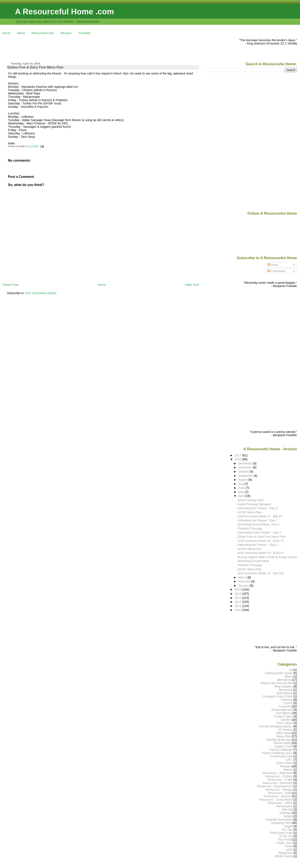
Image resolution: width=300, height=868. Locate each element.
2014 (238, 594)
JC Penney (285, 730)
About (21, 33)
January (244, 586)
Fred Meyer (283, 713)
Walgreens (285, 853)
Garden (286, 720)
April (242, 496)
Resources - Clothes (279, 776)
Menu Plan (284, 736)
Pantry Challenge (281, 750)
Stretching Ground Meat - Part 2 (259, 524)
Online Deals (282, 743)
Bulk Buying (285, 693)
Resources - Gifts (279, 793)
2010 (238, 610)
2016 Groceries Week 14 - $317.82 (261, 573)
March (243, 577)
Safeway (285, 813)
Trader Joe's (284, 843)
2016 (238, 459)
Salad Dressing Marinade (254, 504)
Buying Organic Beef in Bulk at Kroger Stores (267, 557)
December (245, 463)
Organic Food (283, 746)
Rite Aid (287, 810)
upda (289, 849)
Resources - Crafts (280, 780)
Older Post (192, 285)
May (241, 492)
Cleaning (287, 700)
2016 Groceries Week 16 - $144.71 (261, 541)
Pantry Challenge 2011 (277, 753)
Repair (288, 770)
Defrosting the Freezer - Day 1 (257, 545)
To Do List (286, 836)
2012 (238, 602)
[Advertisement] (79, 48)
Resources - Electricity (278, 783)
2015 (238, 589)
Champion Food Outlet (277, 696)
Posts (273, 265)
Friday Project (283, 716)
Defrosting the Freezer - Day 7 (257, 520)
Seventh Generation (279, 820)
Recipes (66, 33)
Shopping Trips (281, 823)
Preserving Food (282, 756)
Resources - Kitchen (277, 796)
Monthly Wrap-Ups (278, 740)
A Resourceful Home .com (64, 12)
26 (291, 670)
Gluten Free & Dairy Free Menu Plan (35, 67)
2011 (238, 606)
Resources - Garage (279, 790)
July (241, 484)
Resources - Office (280, 803)
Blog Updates (284, 686)
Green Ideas (284, 723)
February (244, 581)
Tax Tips (287, 830)
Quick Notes (284, 763)
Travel (288, 846)
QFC (289, 760)
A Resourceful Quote (279, 673)
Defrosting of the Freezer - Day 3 (259, 532)
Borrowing (286, 690)
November (245, 467)
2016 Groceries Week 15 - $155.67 (261, 553)
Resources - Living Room (276, 800)
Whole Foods (284, 856)
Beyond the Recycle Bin (277, 683)
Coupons (285, 706)
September (246, 476)
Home (6, 33)
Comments (276, 271)
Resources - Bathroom (277, 773)
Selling (288, 816)
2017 (238, 455)
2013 (238, 598)
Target (288, 826)
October (244, 472)
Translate (84, 33)
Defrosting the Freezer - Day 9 (257, 508)
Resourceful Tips (43, 33)
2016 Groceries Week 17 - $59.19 (260, 516)
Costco (288, 703)
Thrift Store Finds (281, 833)
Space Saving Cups (251, 500)
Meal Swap (283, 733)
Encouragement (282, 710)
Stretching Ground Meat (253, 561)
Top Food (285, 840)
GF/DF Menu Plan (249, 512)
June (242, 488)
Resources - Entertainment (275, 786)
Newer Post (11, 285)
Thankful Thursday (250, 529)
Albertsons (284, 680)
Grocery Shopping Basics (276, 726)
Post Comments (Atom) (41, 293)
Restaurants (284, 806)
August (243, 480)
